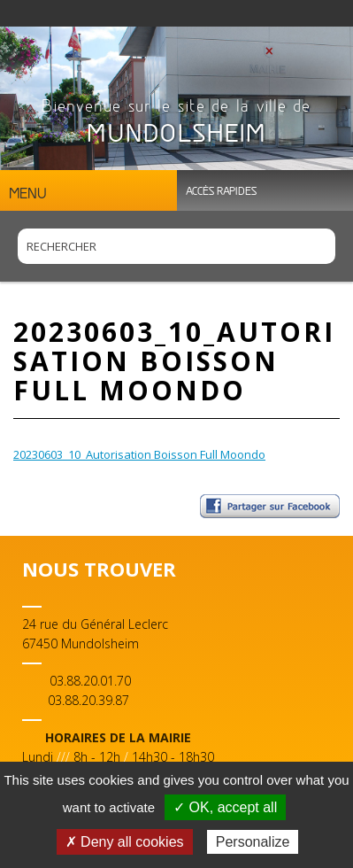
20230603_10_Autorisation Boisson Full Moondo (139, 454)
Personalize (253, 842)
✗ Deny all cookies (125, 842)
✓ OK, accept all (225, 807)
